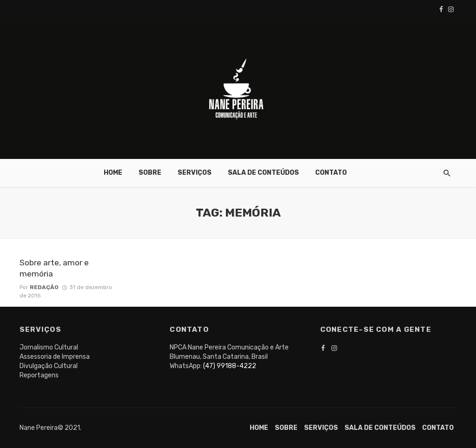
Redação (44, 287)
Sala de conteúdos (263, 173)
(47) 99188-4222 (230, 366)
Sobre (150, 173)
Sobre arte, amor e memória (54, 268)
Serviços (195, 173)
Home (113, 173)
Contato (331, 173)
